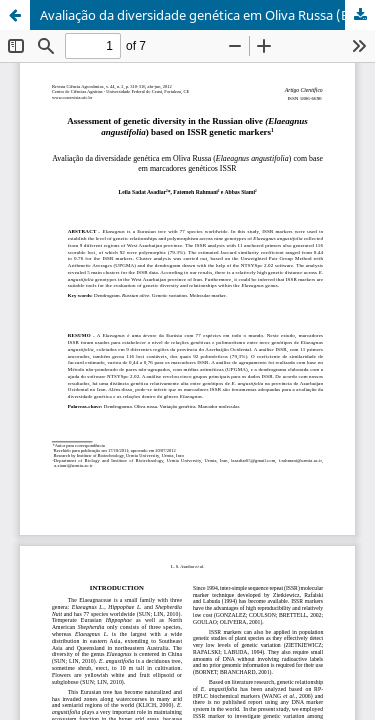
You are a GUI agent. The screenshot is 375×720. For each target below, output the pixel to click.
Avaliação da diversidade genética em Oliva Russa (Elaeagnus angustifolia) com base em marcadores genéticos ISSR (207, 15)
